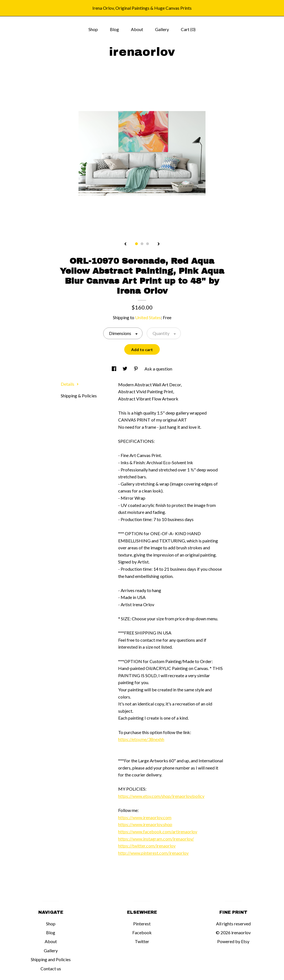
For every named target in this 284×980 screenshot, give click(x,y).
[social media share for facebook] (114, 369)
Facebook (142, 932)
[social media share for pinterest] (136, 369)
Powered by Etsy (233, 941)
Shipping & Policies (79, 396)
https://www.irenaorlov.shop (145, 824)
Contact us (51, 968)
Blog (114, 29)
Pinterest (142, 924)
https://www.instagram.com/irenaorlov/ (156, 839)
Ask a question (158, 369)
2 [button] (142, 244)
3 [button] (148, 244)
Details (70, 384)
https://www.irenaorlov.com (145, 817)
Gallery (162, 29)
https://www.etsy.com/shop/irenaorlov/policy (161, 796)
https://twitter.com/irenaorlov (147, 846)
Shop (93, 29)
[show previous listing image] (125, 244)
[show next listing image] (159, 244)
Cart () (188, 29)
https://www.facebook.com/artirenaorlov (158, 832)
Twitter (142, 941)
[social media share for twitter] (125, 369)
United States (148, 317)
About (137, 29)
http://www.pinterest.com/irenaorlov (153, 853)
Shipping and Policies (51, 959)
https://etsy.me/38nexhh (141, 739)
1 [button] (136, 244)
